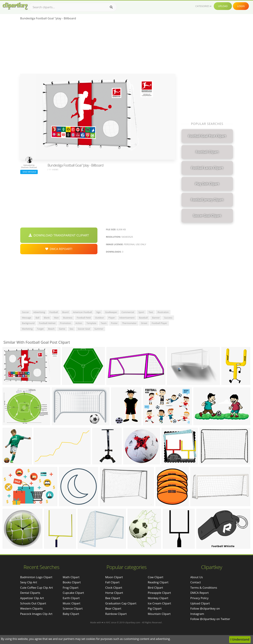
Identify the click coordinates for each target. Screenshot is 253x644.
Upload (223, 6)
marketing (27, 329)
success (168, 318)
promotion (66, 323)
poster (114, 323)
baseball (143, 318)
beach (51, 329)
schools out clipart (33, 603)
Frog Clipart (71, 588)
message (27, 318)
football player (159, 323)
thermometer (129, 323)
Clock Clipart (114, 588)
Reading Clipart (158, 582)
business (68, 318)
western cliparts (31, 608)
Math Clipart (71, 577)
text (151, 312)
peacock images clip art (36, 614)
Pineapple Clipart (159, 593)
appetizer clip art (32, 598)
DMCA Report (200, 593)
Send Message (29, 172)
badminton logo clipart (36, 577)
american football (83, 312)
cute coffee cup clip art (37, 588)
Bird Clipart (155, 588)
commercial (128, 312)
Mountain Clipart (159, 614)
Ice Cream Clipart (159, 603)
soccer (26, 312)
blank (47, 318)
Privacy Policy (199, 598)
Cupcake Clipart (73, 593)
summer (99, 329)
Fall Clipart (112, 582)
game (62, 329)
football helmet (47, 323)
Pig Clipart (155, 608)
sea (72, 329)
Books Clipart (72, 582)
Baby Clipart (71, 614)
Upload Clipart (200, 603)
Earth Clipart (71, 598)
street (144, 323)
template (91, 323)
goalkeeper (111, 312)
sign (98, 312)
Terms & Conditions (204, 588)
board (65, 312)
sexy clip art (29, 582)
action (79, 323)
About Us (197, 577)
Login (241, 6)
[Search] (111, 7)
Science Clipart (73, 608)
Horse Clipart (114, 593)
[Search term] (73, 7)
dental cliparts (30, 593)
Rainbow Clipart (116, 614)
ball (37, 318)
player (112, 318)
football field (84, 318)
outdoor (99, 318)
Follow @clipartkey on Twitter (210, 619)
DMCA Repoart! (59, 249)
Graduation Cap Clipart (121, 603)
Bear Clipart (113, 608)
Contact (196, 582)
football (54, 312)
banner (156, 318)
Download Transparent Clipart (59, 235)
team (104, 323)
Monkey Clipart (158, 598)
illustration (163, 312)
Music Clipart (72, 603)
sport (141, 312)
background (28, 323)
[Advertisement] (98, 48)
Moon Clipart (114, 577)
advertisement (127, 318)
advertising (39, 312)
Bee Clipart (113, 598)
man (56, 318)
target (40, 329)
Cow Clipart (155, 577)
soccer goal (84, 329)
